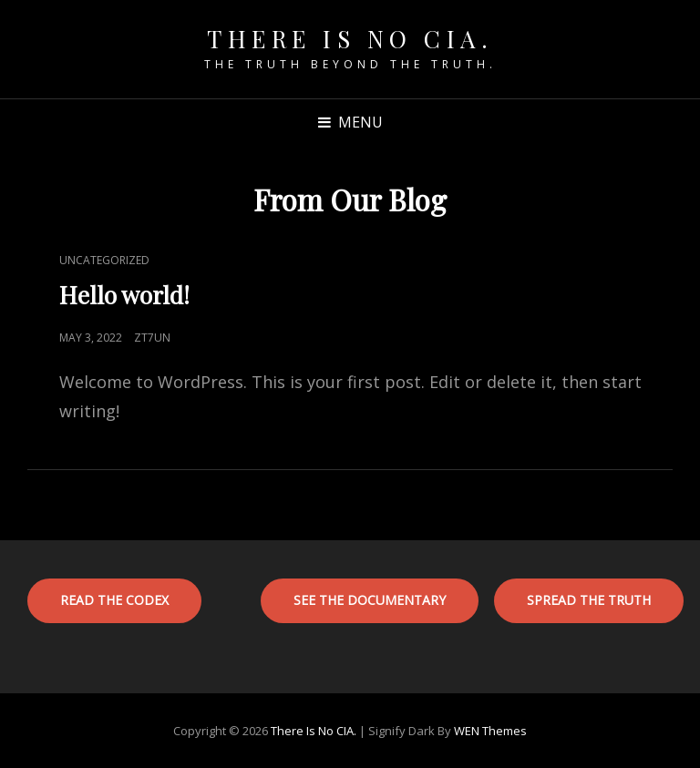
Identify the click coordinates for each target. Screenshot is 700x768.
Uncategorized (104, 260)
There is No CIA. (350, 39)
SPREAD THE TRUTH (589, 600)
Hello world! (124, 295)
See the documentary (370, 600)
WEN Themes (490, 731)
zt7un (152, 338)
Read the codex (114, 600)
